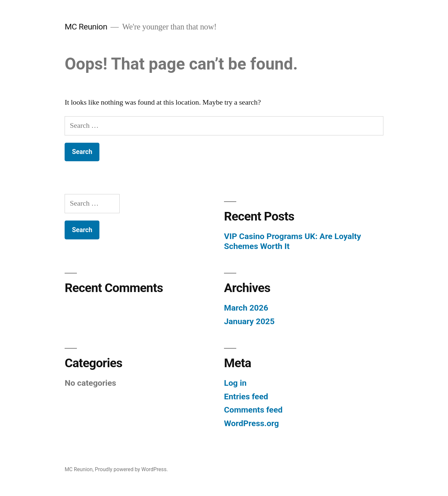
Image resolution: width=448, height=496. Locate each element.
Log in (235, 383)
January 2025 (249, 321)
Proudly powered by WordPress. (131, 469)
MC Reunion (86, 27)
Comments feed (253, 410)
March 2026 (246, 308)
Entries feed (246, 397)
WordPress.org (252, 423)
